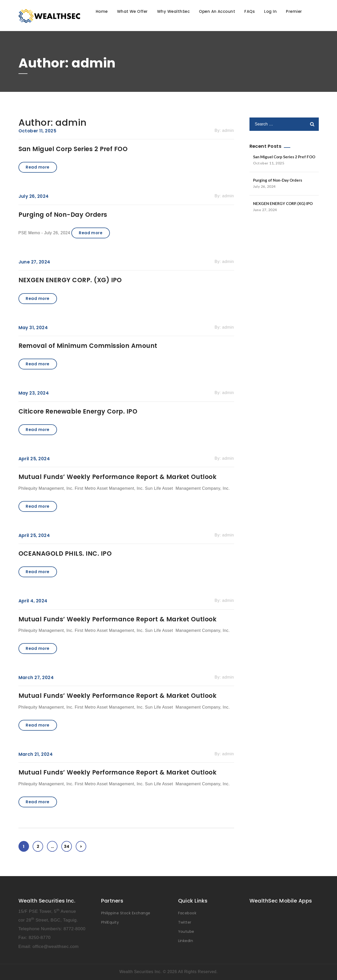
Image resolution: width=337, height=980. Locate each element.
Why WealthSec (173, 12)
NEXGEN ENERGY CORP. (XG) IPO (70, 280)
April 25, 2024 (34, 459)
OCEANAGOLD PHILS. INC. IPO (65, 553)
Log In (270, 12)
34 (68, 845)
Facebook (187, 913)
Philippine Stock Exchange (126, 913)
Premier (294, 12)
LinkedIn (186, 941)
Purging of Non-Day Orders (63, 215)
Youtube (186, 932)
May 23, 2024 (34, 393)
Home (102, 12)
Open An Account (217, 12)
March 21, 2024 (36, 754)
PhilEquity (110, 922)
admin (228, 130)
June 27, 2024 (34, 262)
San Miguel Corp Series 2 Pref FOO (73, 149)
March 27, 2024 (36, 678)
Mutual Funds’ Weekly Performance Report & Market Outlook (118, 477)
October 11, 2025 (37, 131)
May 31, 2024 (33, 328)
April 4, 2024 (33, 601)
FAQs (250, 12)
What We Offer (132, 12)
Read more (37, 167)
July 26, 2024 (34, 196)
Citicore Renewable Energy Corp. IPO (78, 411)
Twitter (185, 922)
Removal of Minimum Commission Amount (88, 346)
